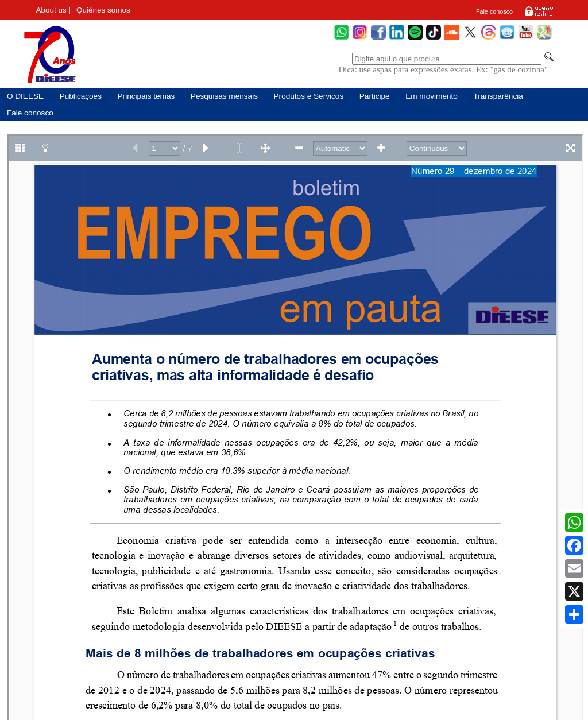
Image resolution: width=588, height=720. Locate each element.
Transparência (498, 96)
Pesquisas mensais (224, 96)
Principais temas (146, 96)
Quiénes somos (103, 10)
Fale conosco (494, 11)
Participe (375, 96)
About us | (54, 10)
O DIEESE (25, 96)
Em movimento (432, 96)
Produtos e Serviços (309, 96)
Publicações (81, 96)
